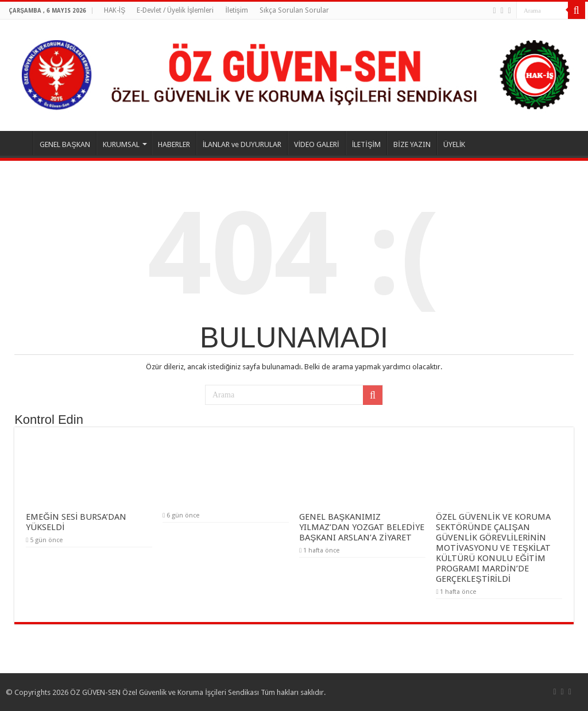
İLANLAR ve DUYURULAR (242, 144)
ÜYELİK (454, 144)
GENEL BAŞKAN (65, 144)
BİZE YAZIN (412, 144)
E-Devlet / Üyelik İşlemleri (175, 10)
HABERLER (174, 144)
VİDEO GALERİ (316, 144)
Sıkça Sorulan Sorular (294, 10)
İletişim (236, 10)
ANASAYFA (18, 143)
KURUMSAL (121, 144)
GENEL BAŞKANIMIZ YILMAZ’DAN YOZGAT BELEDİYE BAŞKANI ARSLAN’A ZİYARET (361, 527)
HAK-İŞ (115, 10)
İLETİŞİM (367, 144)
